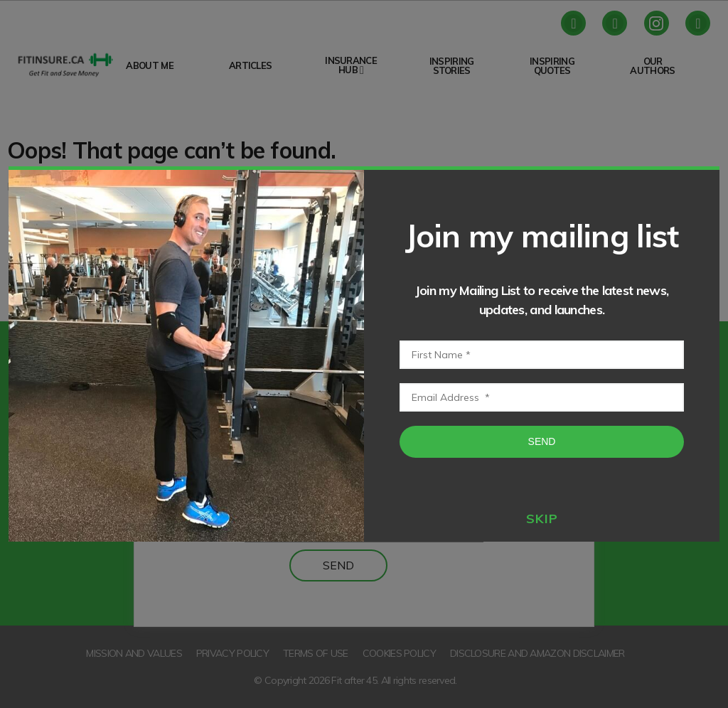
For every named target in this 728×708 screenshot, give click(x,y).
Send (542, 441)
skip (542, 519)
